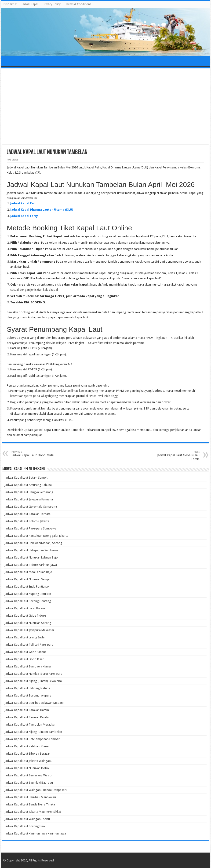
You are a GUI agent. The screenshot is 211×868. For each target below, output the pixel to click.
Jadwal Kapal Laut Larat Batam (25, 608)
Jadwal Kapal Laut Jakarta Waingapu (28, 761)
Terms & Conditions (78, 4)
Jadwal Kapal (30, 4)
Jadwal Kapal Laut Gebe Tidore (25, 616)
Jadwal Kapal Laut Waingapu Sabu (27, 819)
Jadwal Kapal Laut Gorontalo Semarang (31, 507)
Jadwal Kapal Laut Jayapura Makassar (29, 630)
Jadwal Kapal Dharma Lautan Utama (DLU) (42, 210)
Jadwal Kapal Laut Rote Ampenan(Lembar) (33, 739)
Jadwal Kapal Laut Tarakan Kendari (27, 717)
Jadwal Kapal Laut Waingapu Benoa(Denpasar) (36, 790)
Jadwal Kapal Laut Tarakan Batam (27, 710)
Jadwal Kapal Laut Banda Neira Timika (30, 804)
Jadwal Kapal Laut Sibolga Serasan (27, 754)
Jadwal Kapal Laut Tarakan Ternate (27, 514)
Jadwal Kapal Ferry (24, 216)
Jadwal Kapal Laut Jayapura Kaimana (29, 499)
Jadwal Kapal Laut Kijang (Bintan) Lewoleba (33, 681)
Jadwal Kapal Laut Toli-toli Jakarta (27, 521)
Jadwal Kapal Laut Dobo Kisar (24, 659)
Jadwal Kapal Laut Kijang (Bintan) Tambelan (33, 732)
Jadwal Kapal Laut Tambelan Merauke (29, 725)
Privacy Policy (52, 4)
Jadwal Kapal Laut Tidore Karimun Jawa (31, 565)
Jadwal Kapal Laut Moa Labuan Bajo (28, 572)
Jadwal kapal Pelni (24, 203)
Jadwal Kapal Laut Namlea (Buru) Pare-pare (33, 674)
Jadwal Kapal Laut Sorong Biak (25, 826)
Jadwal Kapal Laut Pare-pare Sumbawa (30, 528)
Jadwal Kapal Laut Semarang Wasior (29, 775)
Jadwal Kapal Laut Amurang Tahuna (28, 485)
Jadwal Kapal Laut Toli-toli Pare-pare (29, 645)
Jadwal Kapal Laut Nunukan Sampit (27, 579)
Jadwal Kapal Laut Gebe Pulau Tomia (176, 456)
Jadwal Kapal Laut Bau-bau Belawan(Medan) (34, 703)
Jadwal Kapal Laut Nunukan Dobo (27, 768)
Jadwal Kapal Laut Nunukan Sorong (28, 623)
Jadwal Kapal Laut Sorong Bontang (28, 601)
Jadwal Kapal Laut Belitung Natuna (27, 688)
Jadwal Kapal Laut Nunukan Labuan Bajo (31, 557)
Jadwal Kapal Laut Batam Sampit (26, 478)
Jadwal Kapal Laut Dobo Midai (35, 454)
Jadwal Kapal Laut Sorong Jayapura (28, 695)
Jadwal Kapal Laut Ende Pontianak (27, 587)
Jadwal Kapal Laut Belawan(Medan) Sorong (33, 543)
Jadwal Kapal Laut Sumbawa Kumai (28, 666)
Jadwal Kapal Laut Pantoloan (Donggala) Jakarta (36, 536)
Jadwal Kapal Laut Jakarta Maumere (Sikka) (33, 812)
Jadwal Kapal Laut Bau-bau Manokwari (30, 797)
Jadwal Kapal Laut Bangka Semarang (29, 492)
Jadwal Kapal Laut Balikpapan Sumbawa (31, 550)
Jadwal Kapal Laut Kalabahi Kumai (27, 746)
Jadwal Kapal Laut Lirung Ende (24, 637)
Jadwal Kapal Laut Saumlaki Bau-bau (29, 783)
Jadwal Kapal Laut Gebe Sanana (25, 652)
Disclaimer (10, 4)
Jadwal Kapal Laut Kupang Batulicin (28, 594)
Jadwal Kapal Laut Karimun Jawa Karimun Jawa (35, 833)
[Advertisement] (106, 107)
